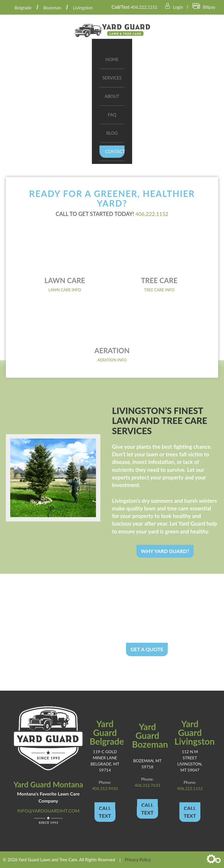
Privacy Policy (138, 859)
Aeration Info (112, 360)
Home (112, 59)
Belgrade (24, 7)
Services (112, 78)
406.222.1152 (141, 7)
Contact (115, 151)
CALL (105, 808)
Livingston (86, 7)
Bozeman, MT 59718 (147, 763)
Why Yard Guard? (165, 551)
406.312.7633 (147, 785)
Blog (112, 133)
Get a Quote (147, 649)
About (112, 96)
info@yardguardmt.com (48, 811)
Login (173, 7)
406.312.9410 (105, 788)
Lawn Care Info (65, 290)
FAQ (112, 115)
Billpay (203, 7)
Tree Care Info (159, 290)
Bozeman (55, 7)
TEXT (105, 816)
